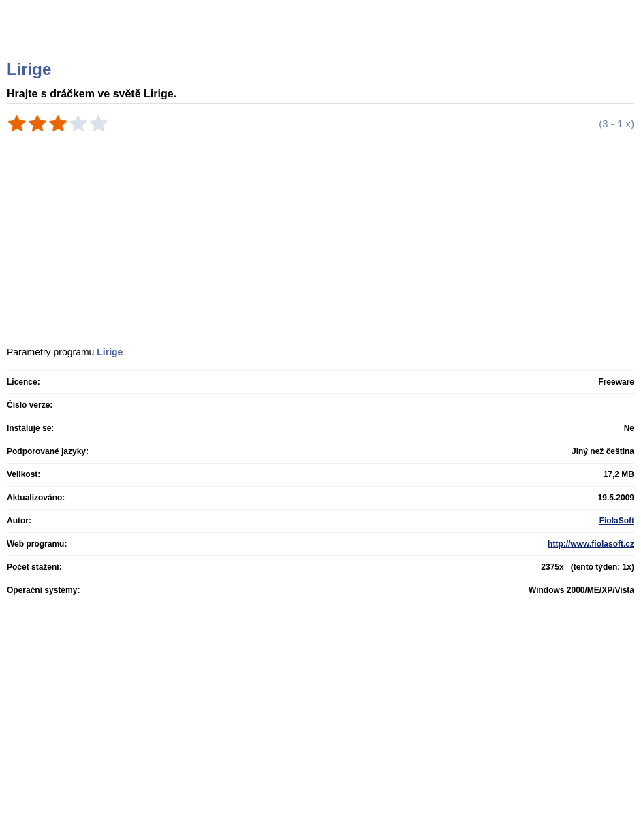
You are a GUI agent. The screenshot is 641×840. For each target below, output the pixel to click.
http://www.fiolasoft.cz (591, 544)
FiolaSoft (617, 521)
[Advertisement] (223, 174)
